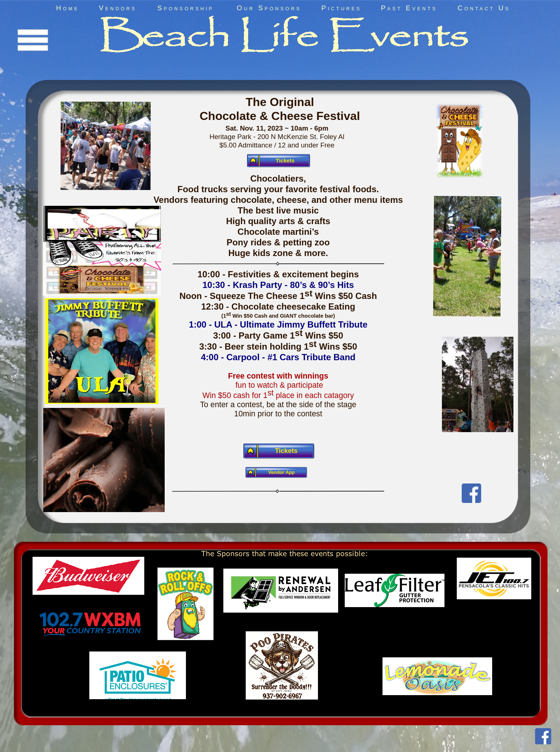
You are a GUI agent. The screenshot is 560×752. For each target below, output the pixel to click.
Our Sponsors (269, 8)
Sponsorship (186, 8)
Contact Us (484, 8)
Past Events (409, 8)
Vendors (118, 8)
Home (68, 8)
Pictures (341, 8)
